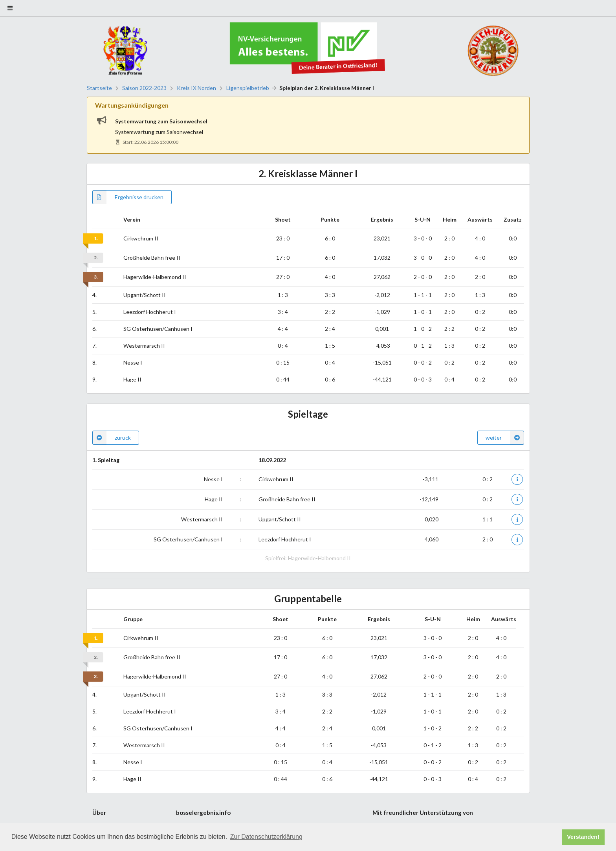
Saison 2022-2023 (144, 88)
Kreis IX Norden (196, 88)
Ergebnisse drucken (128, 197)
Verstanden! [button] (583, 837)
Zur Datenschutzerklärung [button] (266, 837)
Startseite (99, 88)
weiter (505, 438)
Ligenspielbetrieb (248, 88)
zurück (112, 438)
